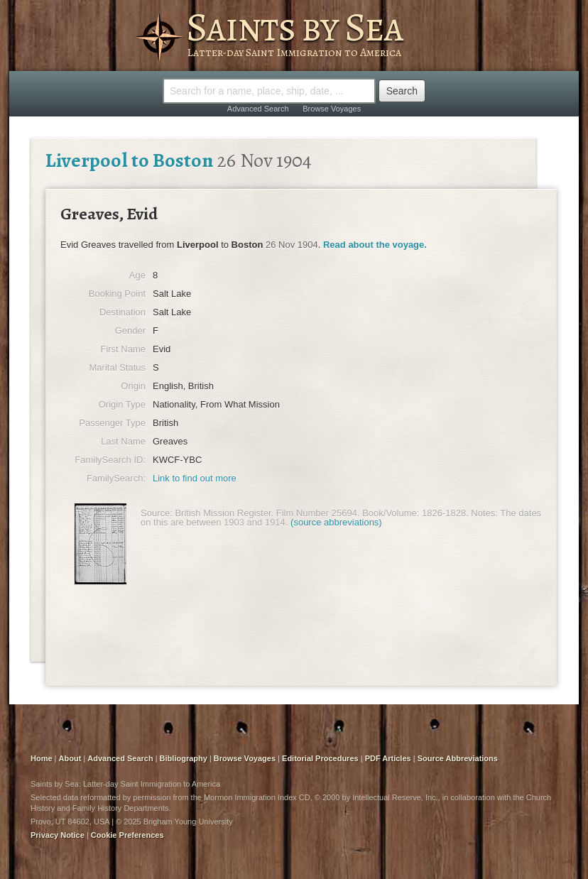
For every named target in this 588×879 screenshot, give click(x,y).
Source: (157, 513)
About (70, 758)
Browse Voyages (332, 109)
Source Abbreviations (458, 758)
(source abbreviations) (336, 522)
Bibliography (184, 758)
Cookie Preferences (127, 835)
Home (42, 758)
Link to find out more (195, 478)
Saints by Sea (294, 27)
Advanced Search (258, 109)
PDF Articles (388, 758)
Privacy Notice (58, 835)
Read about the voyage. (375, 245)
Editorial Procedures (320, 758)
